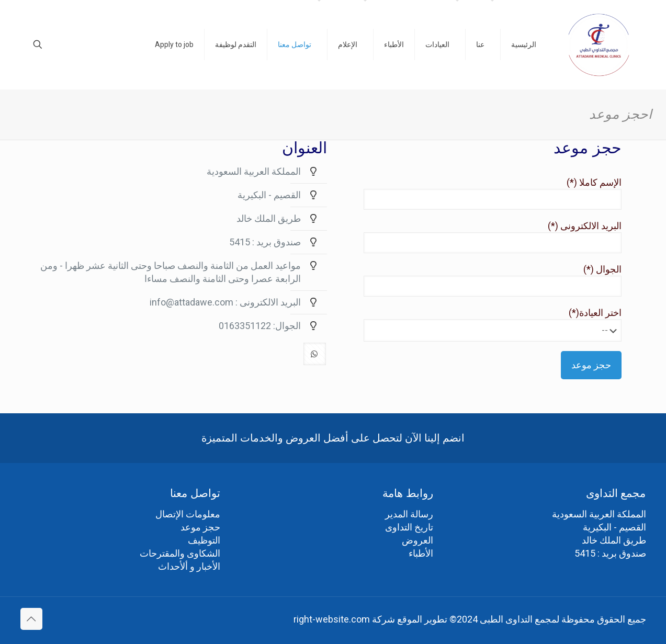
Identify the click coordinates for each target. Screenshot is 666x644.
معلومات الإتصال (188, 514)
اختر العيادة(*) (482, 324)
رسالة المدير (409, 514)
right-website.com (332, 619)
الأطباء (421, 553)
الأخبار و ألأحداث (189, 566)
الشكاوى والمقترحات (180, 553)
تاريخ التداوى (409, 527)
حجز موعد (200, 527)
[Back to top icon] (31, 619)
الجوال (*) (482, 280)
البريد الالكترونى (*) (482, 237)
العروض (417, 540)
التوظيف (204, 540)
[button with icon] (310, 351)
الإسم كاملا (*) (482, 193)
